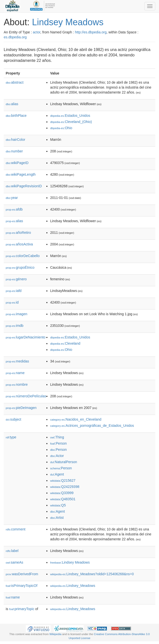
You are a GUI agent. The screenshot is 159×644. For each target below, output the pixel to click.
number (14, 151)
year (12, 198)
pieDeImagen (21, 408)
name (15, 373)
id (12, 302)
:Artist (57, 518)
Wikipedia (55, 634)
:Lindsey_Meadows (73, 586)
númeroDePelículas (26, 396)
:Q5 (58, 505)
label (12, 551)
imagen (16, 314)
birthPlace (16, 116)
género (16, 279)
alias (12, 104)
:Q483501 (63, 499)
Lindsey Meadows (68, 22)
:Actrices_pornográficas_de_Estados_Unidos (92, 426)
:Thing (57, 437)
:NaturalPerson (64, 462)
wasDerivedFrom (22, 574)
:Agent (57, 474)
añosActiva (19, 244)
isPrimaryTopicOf (22, 586)
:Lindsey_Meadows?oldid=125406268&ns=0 (92, 574)
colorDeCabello (23, 256)
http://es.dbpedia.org (91, 32)
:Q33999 (62, 493)
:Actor (57, 456)
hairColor (16, 140)
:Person (58, 443)
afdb (14, 209)
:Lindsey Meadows (70, 562)
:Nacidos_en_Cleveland (76, 419)
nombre (17, 384)
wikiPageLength (21, 174)
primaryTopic (22, 609)
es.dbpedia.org (15, 37)
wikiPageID (17, 163)
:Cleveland (65, 343)
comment (16, 529)
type (11, 437)
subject (13, 419)
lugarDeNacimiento (26, 337)
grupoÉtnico (20, 267)
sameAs (14, 562)
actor (36, 32)
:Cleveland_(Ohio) (71, 122)
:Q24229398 (65, 487)
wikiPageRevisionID (24, 186)
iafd (14, 291)
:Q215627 (63, 480)
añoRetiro (18, 233)
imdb (15, 326)
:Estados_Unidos (70, 116)
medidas (17, 361)
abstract (15, 82)
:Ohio (61, 128)
